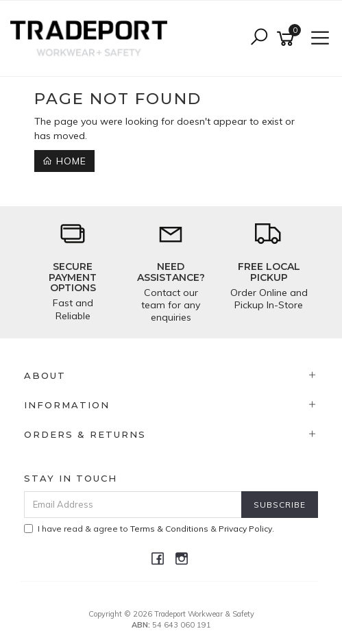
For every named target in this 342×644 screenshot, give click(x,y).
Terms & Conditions (169, 529)
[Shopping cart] (288, 39)
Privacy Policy (245, 529)
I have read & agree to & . (149, 529)
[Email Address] (133, 505)
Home (64, 161)
